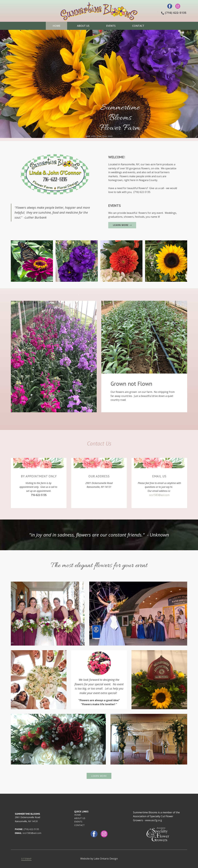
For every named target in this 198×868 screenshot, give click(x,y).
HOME (77, 815)
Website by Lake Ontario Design (99, 859)
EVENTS (78, 822)
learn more (122, 225)
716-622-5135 (39, 495)
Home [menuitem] (56, 26)
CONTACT (79, 825)
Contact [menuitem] (138, 26)
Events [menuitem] (111, 26)
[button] (4, 84)
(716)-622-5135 (31, 829)
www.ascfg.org (154, 820)
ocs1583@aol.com (159, 495)
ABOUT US (80, 818)
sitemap (26, 859)
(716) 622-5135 (174, 13)
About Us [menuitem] (83, 26)
